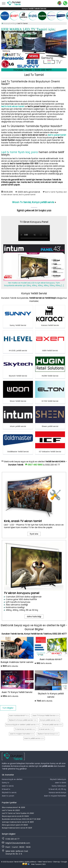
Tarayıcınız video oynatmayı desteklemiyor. (34, 233)
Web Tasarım (36, 864)
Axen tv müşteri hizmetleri (55, 796)
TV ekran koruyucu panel (22, 593)
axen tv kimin (61, 783)
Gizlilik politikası (30, 862)
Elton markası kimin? (13, 807)
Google (64, 862)
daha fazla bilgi (34, 617)
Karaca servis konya (58, 793)
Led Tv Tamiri (11, 810)
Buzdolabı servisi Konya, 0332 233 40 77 (21, 819)
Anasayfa (7, 23)
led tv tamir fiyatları (54, 192)
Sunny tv (6, 783)
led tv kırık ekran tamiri (13, 106)
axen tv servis (8, 786)
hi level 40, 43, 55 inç (57, 789)
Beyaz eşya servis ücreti (15, 816)
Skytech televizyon (58, 779)
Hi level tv (6, 789)
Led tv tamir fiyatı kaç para (20, 152)
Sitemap (57, 862)
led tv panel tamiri (57, 135)
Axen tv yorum (8, 796)
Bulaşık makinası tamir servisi (17, 828)
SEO (44, 864)
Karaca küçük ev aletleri (12, 779)
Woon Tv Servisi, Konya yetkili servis (33, 202)
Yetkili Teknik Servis (45, 862)
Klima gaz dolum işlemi (15, 825)
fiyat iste (34, 534)
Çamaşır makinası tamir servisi (18, 822)
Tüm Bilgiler (8, 708)
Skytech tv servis (9, 793)
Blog (14, 23)
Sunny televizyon (59, 786)
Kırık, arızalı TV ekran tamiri (23, 521)
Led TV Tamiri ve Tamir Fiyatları (18, 813)
